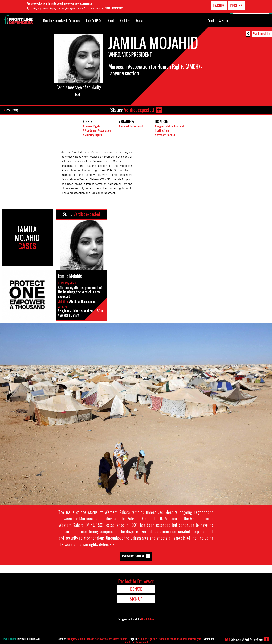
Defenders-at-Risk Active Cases (244, 639)
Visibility (125, 21)
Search (140, 20)
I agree (219, 5)
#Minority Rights (92, 135)
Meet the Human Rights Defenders (61, 21)
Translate (264, 33)
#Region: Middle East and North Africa (88, 639)
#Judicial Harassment (131, 126)
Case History (12, 110)
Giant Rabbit (148, 619)
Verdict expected (139, 110)
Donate (211, 21)
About (111, 21)
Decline (236, 5)
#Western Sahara (165, 135)
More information (114, 7)
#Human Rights (92, 126)
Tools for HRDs (94, 21)
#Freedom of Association (97, 131)
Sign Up (224, 21)
